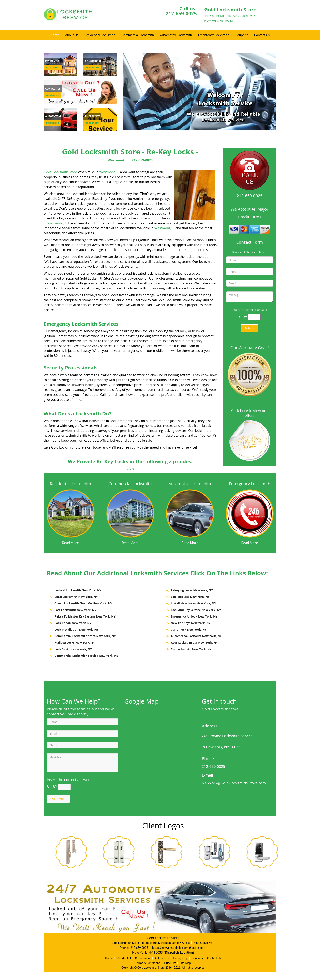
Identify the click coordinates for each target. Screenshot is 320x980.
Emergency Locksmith (214, 35)
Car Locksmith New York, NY (191, 649)
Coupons (242, 35)
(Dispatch (172, 952)
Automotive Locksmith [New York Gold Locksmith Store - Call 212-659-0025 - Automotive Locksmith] (190, 484)
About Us (72, 35)
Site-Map (185, 963)
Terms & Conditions (148, 963)
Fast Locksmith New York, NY (75, 610)
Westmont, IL (119, 160)
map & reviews (203, 943)
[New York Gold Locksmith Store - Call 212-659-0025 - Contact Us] (53, 89)
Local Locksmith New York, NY (76, 597)
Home (55, 35)
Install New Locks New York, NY (193, 603)
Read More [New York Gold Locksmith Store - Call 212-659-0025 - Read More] (53, 68)
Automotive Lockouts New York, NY (196, 636)
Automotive (162, 958)
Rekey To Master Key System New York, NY (85, 616)
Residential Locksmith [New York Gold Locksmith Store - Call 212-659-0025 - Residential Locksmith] (70, 484)
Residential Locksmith (100, 35)
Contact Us (262, 35)
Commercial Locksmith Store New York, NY (85, 636)
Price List (170, 963)
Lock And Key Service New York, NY (196, 610)
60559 (130, 469)
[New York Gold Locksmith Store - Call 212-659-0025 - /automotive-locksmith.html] (190, 513)
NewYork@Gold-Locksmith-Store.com (234, 783)
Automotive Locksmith (176, 35)
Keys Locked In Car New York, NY (194, 643)
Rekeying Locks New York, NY (192, 590)
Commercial (143, 958)
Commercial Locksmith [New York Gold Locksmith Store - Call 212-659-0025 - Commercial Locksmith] (130, 484)
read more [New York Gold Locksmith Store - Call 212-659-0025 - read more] (92, 68)
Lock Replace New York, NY (190, 597)
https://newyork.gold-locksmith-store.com (179, 948)
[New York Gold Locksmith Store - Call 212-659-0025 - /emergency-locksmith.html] (250, 513)
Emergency (180, 958)
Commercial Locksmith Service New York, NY (86, 656)
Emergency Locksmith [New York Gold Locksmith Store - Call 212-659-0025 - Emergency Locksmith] (249, 484)
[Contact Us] (80, 92)
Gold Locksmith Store (61, 172)
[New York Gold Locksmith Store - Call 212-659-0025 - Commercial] (93, 61)
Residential (124, 958)
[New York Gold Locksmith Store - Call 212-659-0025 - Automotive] (53, 116)
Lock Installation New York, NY (77, 629)
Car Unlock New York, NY (189, 629)
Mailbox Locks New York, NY (75, 643)
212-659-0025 (181, 13)
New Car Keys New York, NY (191, 623)
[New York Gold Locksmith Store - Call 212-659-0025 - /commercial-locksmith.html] (130, 513)
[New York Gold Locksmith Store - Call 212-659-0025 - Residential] (53, 61)
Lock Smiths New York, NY (73, 649)
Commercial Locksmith (138, 35)
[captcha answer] (254, 317)
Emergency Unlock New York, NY (194, 616)
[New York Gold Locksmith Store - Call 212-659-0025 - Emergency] (92, 116)
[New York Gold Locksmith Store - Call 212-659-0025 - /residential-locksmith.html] (71, 513)
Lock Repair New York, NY (73, 623)
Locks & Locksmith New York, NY (78, 590)
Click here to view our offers (250, 413)
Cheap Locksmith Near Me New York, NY (83, 603)
